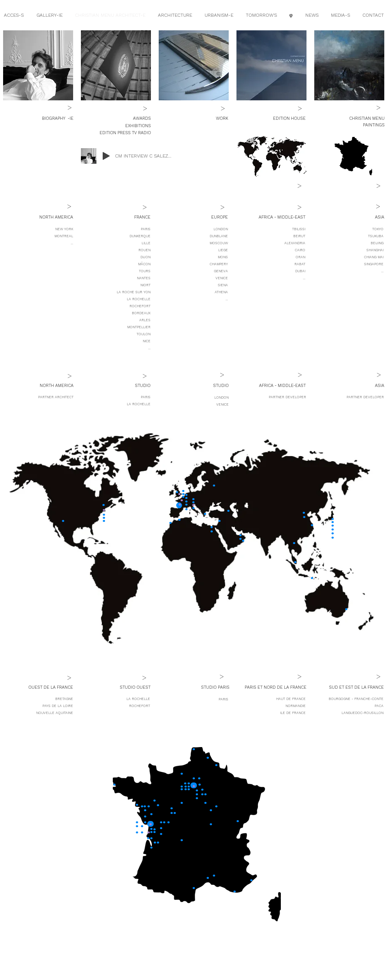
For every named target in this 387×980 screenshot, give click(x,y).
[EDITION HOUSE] (275, 119)
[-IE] (70, 119)
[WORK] (217, 119)
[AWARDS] (142, 119)
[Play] (106, 156)
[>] (70, 107)
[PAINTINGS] (349, 125)
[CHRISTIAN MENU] (349, 119)
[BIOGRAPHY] (41, 119)
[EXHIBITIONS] (137, 126)
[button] (49, 217)
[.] (170, 520)
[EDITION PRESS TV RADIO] (125, 133)
